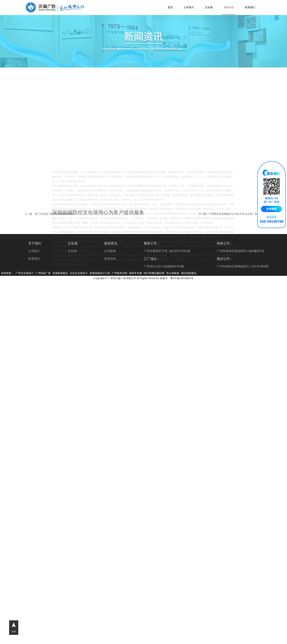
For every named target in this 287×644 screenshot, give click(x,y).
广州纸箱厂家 (43, 273)
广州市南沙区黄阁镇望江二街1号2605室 (243, 266)
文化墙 (209, 7)
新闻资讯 (229, 7)
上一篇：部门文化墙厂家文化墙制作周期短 (49, 214)
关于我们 (35, 243)
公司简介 (189, 7)
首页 (170, 7)
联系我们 (250, 7)
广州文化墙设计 (25, 273)
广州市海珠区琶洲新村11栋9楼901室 (241, 251)
